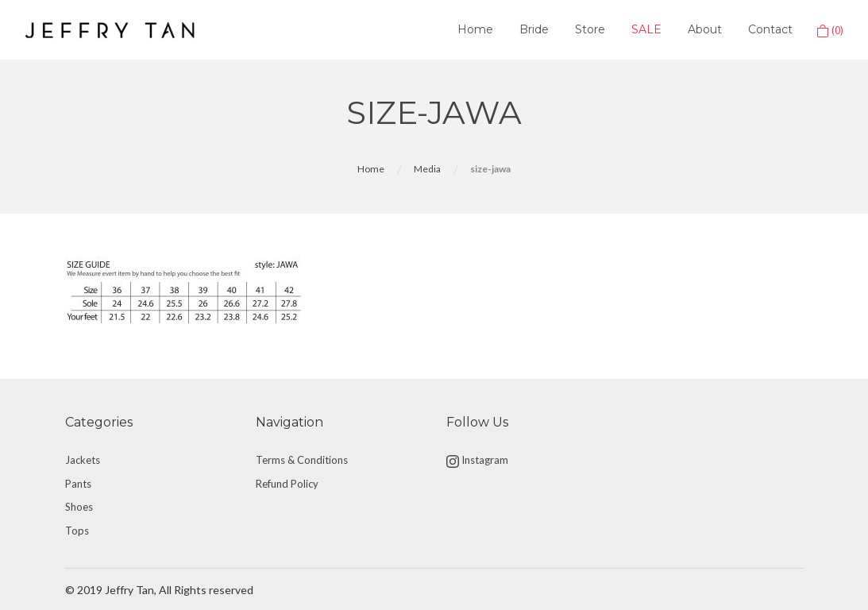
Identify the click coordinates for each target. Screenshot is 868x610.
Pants (78, 484)
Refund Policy (287, 484)
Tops (77, 531)
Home (475, 29)
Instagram (477, 461)
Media (427, 169)
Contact (770, 29)
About (705, 29)
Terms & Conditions (302, 460)
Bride (534, 29)
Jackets (83, 460)
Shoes (79, 507)
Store (590, 29)
